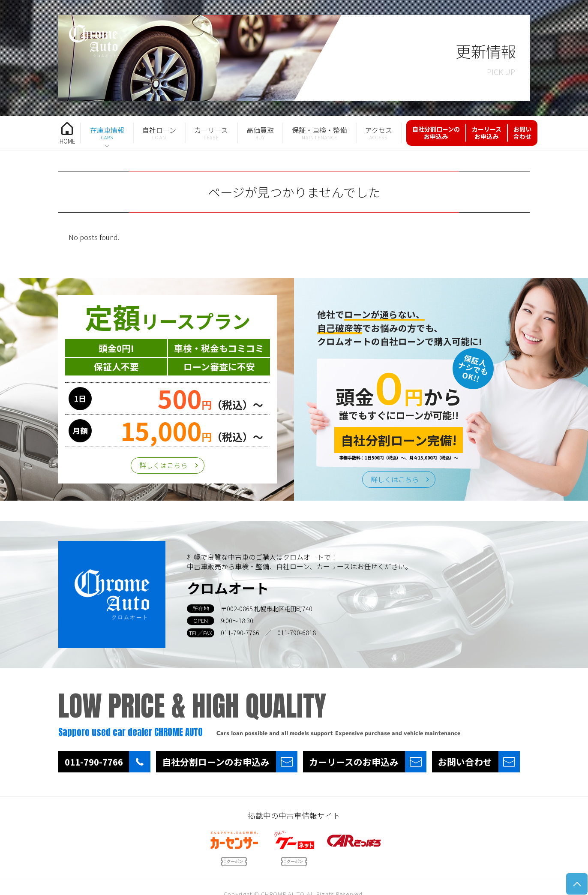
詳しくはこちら (163, 465)
